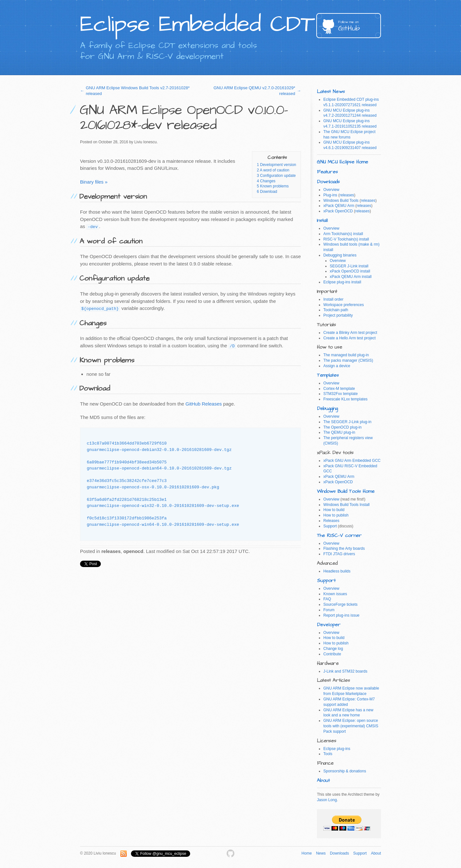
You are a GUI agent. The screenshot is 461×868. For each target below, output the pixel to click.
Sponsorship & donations (345, 771)
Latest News (331, 92)
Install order (333, 299)
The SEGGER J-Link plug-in (347, 422)
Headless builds (337, 571)
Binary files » (94, 182)
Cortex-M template (339, 389)
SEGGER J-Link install (349, 266)
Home (307, 853)
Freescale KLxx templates (345, 399)
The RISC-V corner (339, 536)
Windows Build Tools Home (346, 491)
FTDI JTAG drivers (339, 554)
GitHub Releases (203, 404)
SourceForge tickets (340, 604)
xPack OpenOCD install (350, 271)
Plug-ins (330, 195)
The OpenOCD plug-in (342, 427)
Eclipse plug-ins (337, 749)
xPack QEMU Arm (339, 206)
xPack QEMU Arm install (351, 277)
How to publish (336, 515)
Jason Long (327, 800)
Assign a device (337, 366)
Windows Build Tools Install (347, 505)
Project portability (338, 315)
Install (322, 221)
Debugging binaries (340, 255)
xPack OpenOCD (338, 211)
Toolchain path (336, 310)
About (323, 781)
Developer (329, 625)
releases (347, 195)
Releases (331, 521)
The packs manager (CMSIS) (348, 360)
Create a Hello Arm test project (349, 338)
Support (330, 526)
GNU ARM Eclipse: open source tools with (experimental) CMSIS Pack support (351, 726)
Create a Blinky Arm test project (350, 333)
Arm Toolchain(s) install (343, 234)
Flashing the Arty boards (344, 548)
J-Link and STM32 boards (345, 671)
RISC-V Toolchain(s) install (346, 239)
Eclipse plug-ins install (342, 282)
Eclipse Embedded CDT (197, 24)
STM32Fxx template (340, 394)
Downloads (328, 182)
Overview (331, 190)
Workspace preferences (344, 305)
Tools (328, 754)
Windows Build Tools (341, 201)
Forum (329, 610)
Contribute (332, 654)
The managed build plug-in (346, 355)
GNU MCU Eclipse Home (343, 162)
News (321, 853)
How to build (334, 510)
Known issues (335, 594)
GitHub (360, 26)
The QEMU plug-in (339, 432)
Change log (333, 649)
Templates (328, 375)
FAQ (327, 599)
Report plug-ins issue (341, 615)
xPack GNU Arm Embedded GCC (352, 461)
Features (327, 172)
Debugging (327, 409)
